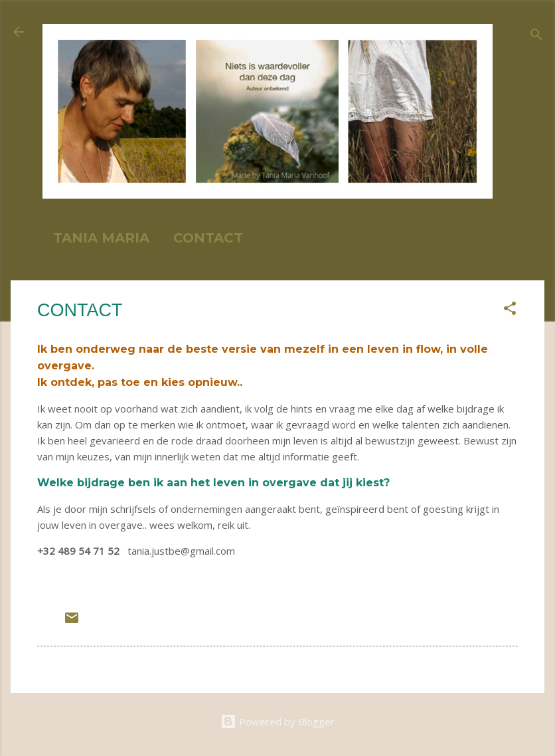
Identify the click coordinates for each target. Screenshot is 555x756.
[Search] (536, 36)
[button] (510, 310)
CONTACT (208, 238)
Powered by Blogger (277, 721)
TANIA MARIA (101, 238)
